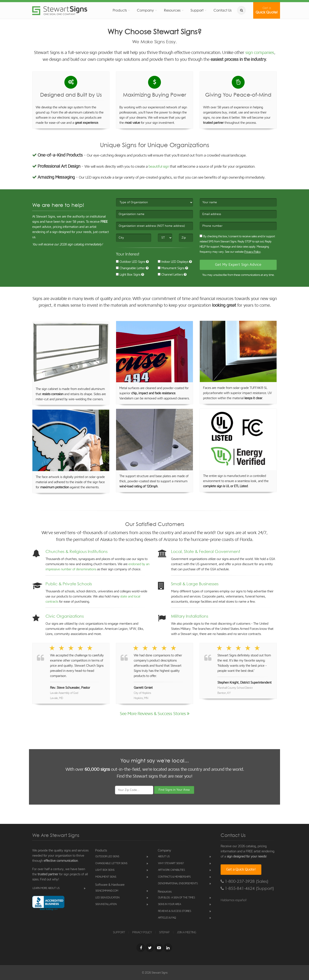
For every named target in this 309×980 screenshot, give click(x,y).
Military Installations (190, 616)
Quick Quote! (267, 10)
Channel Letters (170, 275)
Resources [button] (172, 10)
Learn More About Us (46, 888)
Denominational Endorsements (178, 884)
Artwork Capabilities (171, 870)
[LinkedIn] (168, 948)
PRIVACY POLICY (142, 932)
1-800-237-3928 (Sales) (245, 881)
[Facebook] (141, 948)
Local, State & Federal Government (206, 552)
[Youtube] (159, 948)
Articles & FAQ (167, 918)
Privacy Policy (252, 252)
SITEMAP (164, 932)
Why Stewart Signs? (171, 863)
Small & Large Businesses (195, 584)
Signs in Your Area (169, 904)
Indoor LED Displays (173, 262)
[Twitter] (150, 948)
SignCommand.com (107, 891)
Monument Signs (171, 268)
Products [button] (120, 10)
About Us (164, 857)
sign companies (260, 53)
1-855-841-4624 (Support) (247, 888)
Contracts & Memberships (174, 877)
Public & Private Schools (69, 584)
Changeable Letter (130, 268)
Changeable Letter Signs (111, 863)
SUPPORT (119, 932)
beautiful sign (159, 167)
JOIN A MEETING (186, 932)
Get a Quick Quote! (241, 869)
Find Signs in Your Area (174, 790)
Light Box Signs (128, 275)
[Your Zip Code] (134, 790)
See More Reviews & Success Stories (154, 714)
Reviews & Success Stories (174, 911)
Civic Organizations (65, 616)
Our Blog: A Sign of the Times (176, 898)
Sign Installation (106, 904)
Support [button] (197, 10)
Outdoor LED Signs (130, 262)
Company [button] (145, 10)
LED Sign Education (107, 898)
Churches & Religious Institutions (76, 552)
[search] (241, 10)
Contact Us (223, 10)
